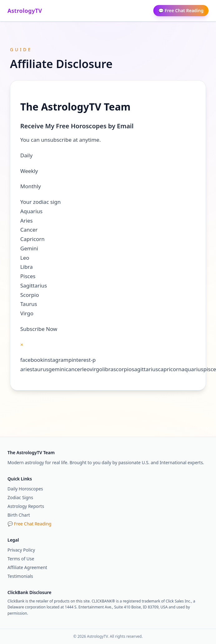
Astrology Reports (26, 506)
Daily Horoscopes (25, 489)
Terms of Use (21, 559)
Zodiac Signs (20, 497)
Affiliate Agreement (27, 567)
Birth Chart (19, 515)
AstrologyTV (25, 11)
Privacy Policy (21, 550)
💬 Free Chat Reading (181, 10)
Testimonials (20, 576)
